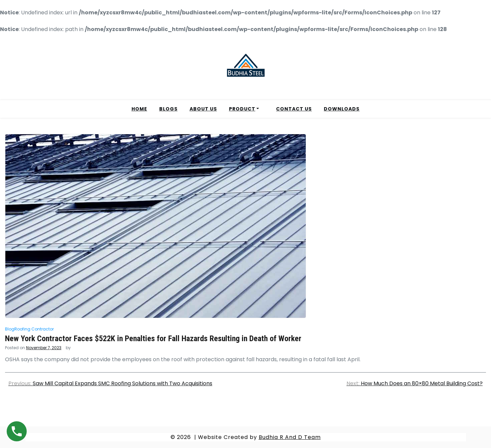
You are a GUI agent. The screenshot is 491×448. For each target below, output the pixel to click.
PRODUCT (242, 109)
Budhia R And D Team (290, 437)
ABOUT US (203, 109)
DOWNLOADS (342, 109)
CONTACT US (294, 109)
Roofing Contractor (34, 329)
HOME (139, 109)
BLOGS (168, 109)
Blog (10, 329)
